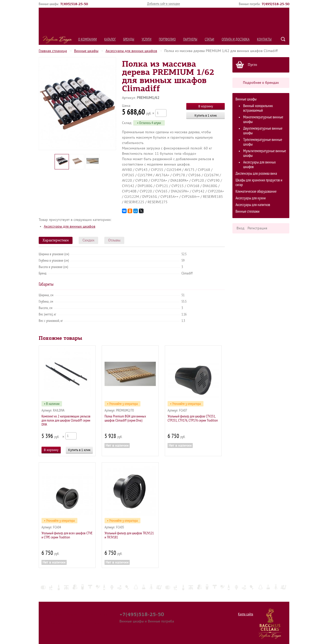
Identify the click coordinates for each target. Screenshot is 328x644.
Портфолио (167, 39)
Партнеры (190, 39)
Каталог (110, 39)
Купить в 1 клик (206, 115)
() (74, 4)
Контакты (264, 39)
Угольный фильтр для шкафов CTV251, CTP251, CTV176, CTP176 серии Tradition (193, 418)
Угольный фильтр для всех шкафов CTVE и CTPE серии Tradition (67, 535)
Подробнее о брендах (261, 83)
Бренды (129, 39)
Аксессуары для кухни (251, 198)
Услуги (147, 39)
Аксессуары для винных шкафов (131, 51)
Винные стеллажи (248, 212)
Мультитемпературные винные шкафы (265, 153)
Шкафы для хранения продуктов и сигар (259, 183)
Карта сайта (246, 614)
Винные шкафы (86, 51)
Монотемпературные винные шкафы (263, 120)
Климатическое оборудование (256, 192)
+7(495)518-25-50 (142, 614)
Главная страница (53, 51)
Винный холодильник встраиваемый (258, 108)
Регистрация (257, 228)
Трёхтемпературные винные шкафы (263, 142)
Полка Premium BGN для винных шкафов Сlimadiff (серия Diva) (125, 418)
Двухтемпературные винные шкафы (263, 131)
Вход (240, 228)
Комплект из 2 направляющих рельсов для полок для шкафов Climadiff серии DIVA (66, 420)
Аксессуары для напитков (253, 205)
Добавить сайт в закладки (163, 4)
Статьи (209, 39)
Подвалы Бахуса (57, 40)
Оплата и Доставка (236, 39)
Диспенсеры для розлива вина (256, 174)
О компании (88, 39)
